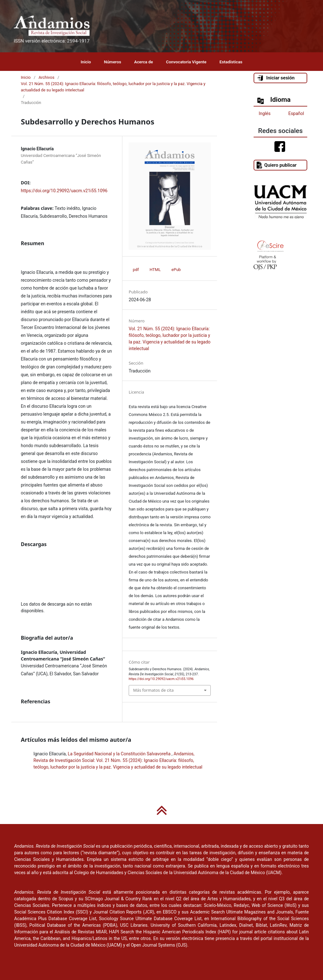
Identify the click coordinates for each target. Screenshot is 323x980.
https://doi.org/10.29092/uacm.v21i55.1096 (64, 191)
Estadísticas (231, 62)
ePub (176, 270)
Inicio (86, 62)
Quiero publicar (276, 165)
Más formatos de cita (153, 690)
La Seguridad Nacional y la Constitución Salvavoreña (120, 754)
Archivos (46, 77)
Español (296, 113)
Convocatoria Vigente (186, 62)
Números (113, 62)
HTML (155, 270)
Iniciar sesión (276, 78)
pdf (136, 270)
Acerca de (144, 62)
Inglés (264, 113)
